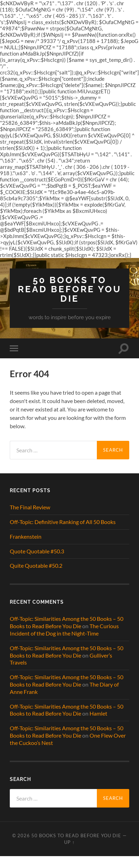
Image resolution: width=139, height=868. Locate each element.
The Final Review (30, 507)
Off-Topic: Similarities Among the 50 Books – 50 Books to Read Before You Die (67, 622)
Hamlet (98, 713)
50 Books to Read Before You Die (70, 289)
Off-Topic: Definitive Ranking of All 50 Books (63, 522)
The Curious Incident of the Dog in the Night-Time (64, 630)
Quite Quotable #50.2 (36, 565)
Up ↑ (69, 842)
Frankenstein (26, 536)
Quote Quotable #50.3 (37, 551)
